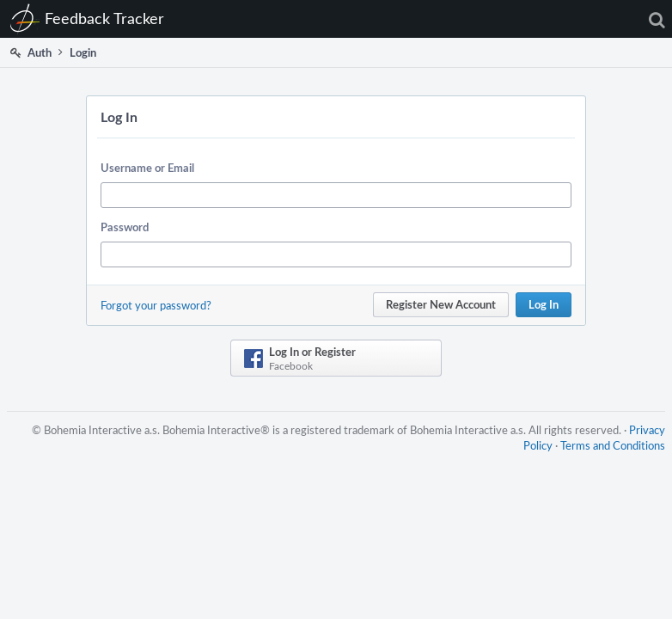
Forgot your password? (156, 305)
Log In (544, 304)
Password (125, 227)
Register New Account (441, 304)
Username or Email (147, 168)
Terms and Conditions (613, 445)
